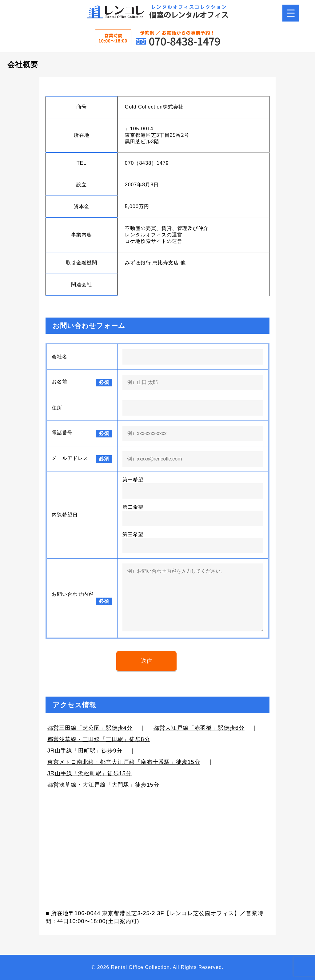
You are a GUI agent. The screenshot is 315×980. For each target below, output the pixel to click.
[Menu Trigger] (291, 13)
